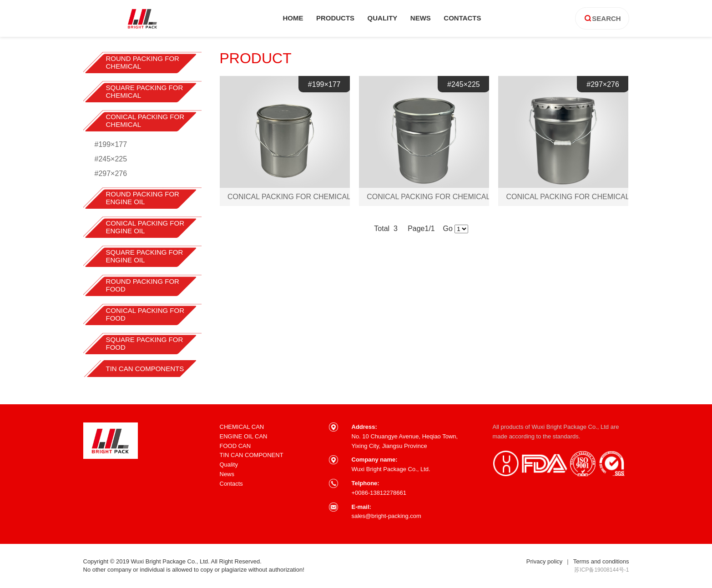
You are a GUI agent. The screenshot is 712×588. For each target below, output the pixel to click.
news (421, 18)
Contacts (231, 484)
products (335, 18)
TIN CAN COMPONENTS (145, 369)
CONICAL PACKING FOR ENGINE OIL (145, 227)
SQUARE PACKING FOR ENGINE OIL (145, 256)
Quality (229, 465)
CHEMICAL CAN (242, 427)
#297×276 (111, 173)
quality (383, 18)
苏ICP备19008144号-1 (601, 570)
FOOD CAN (235, 446)
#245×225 (111, 159)
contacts (462, 18)
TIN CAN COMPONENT (252, 455)
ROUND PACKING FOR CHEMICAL (143, 62)
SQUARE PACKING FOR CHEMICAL (145, 91)
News (227, 474)
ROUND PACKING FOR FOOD (143, 285)
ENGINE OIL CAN (244, 436)
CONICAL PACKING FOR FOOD (145, 314)
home (293, 18)
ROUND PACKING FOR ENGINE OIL (143, 198)
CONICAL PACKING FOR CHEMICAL (145, 121)
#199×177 (111, 144)
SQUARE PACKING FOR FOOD (145, 343)
